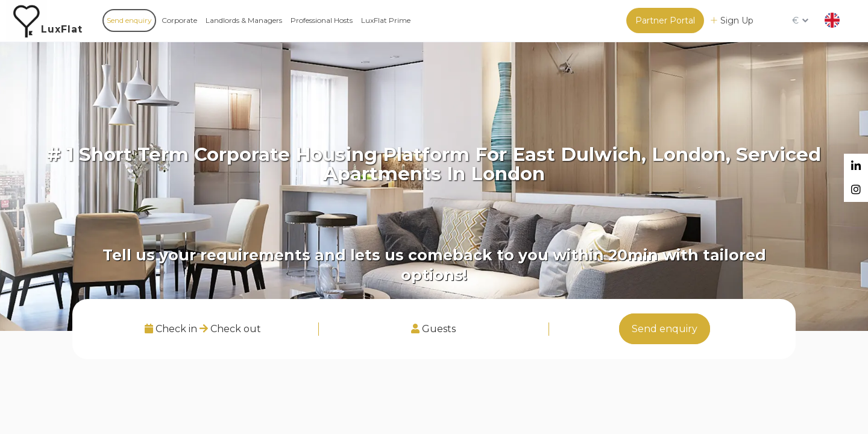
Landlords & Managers (244, 20)
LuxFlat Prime (386, 20)
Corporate (179, 20)
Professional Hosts (322, 20)
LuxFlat (62, 29)
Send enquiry (129, 20)
